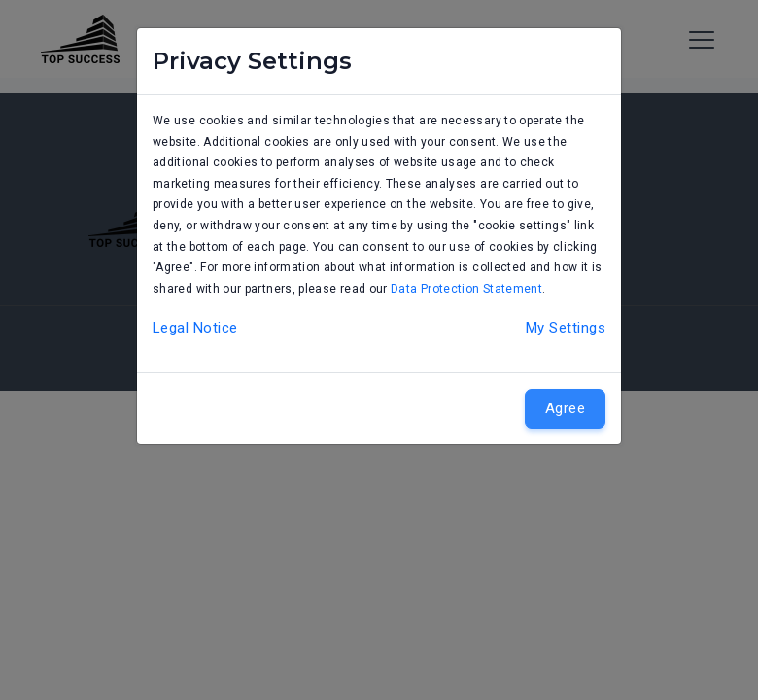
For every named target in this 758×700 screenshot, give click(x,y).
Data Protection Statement (466, 289)
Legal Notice (195, 328)
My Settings (566, 328)
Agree (566, 408)
